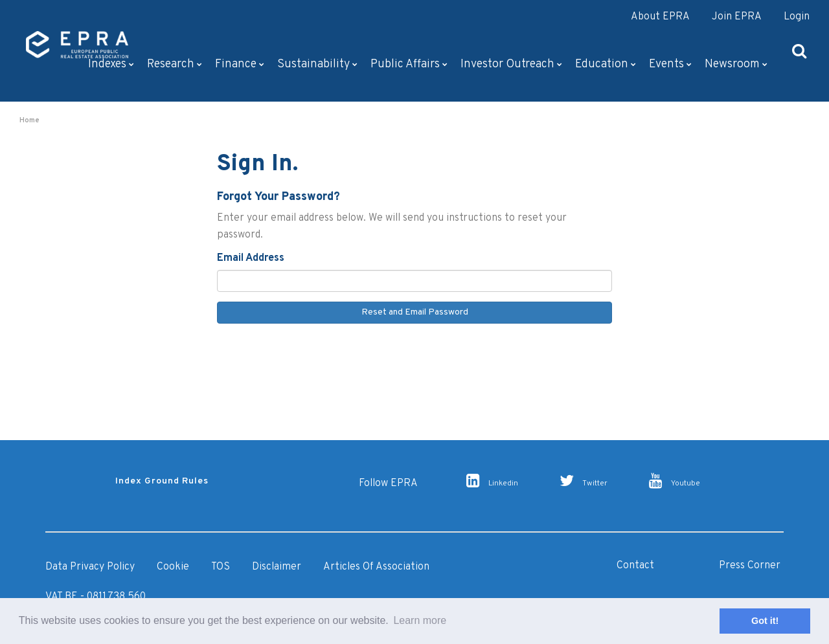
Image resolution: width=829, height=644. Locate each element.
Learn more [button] (420, 620)
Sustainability (317, 64)
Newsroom (736, 64)
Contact (635, 566)
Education (606, 64)
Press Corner (750, 566)
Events (670, 64)
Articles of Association (376, 567)
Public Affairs (409, 64)
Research (175, 64)
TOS (221, 567)
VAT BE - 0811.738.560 (96, 597)
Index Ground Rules (162, 481)
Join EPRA (737, 17)
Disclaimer (277, 567)
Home (29, 120)
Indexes (111, 64)
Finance (240, 64)
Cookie (173, 567)
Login (797, 17)
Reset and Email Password (415, 312)
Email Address (251, 258)
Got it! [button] (765, 621)
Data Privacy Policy (90, 567)
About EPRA (660, 17)
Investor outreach (511, 64)
